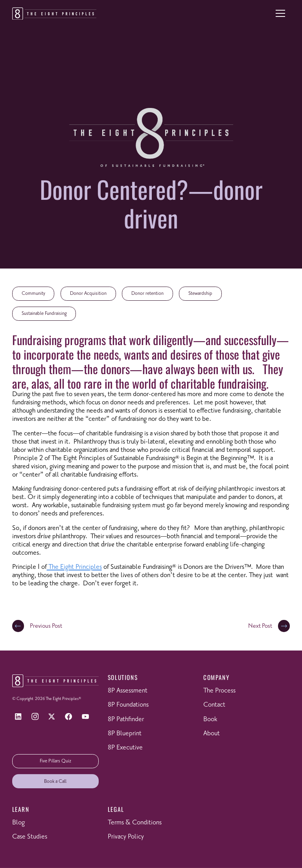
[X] (52, 717)
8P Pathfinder (126, 719)
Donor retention (147, 293)
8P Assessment (128, 691)
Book (210, 719)
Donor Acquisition (88, 293)
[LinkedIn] (18, 717)
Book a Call (55, 781)
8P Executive (125, 748)
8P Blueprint (125, 734)
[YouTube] (86, 717)
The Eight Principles (74, 567)
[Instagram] (35, 717)
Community (33, 293)
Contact (214, 705)
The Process (219, 691)
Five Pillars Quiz (55, 761)
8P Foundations (128, 705)
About (212, 734)
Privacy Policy (126, 837)
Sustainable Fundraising (44, 313)
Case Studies (30, 837)
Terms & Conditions (135, 823)
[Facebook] (69, 717)
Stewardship (200, 293)
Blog (18, 823)
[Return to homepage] (54, 14)
